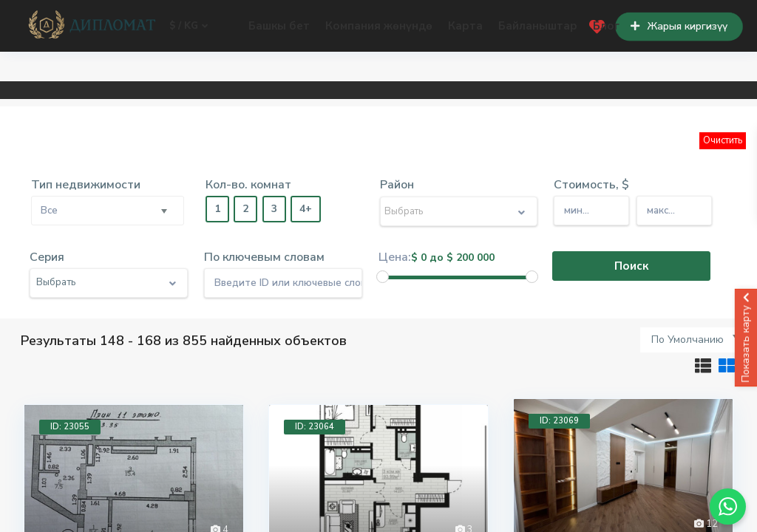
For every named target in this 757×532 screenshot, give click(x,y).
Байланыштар (538, 26)
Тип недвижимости (86, 185)
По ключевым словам (264, 257)
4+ (306, 209)
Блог (606, 26)
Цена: (395, 257)
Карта (465, 26)
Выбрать (404, 211)
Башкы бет (279, 26)
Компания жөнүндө (379, 26)
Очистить (723, 140)
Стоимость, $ (591, 185)
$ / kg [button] (189, 26)
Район (397, 185)
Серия (47, 257)
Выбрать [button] (56, 282)
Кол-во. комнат (248, 185)
